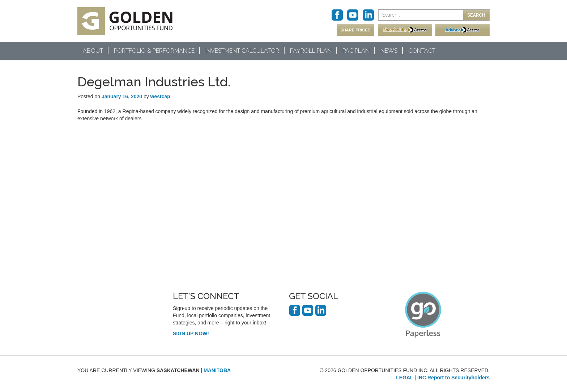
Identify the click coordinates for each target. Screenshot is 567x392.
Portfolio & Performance (154, 51)
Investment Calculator (242, 51)
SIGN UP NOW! (191, 333)
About (93, 51)
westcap (160, 96)
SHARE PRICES (356, 30)
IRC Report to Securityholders (453, 378)
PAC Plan (356, 51)
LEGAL (404, 378)
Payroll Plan (311, 51)
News (389, 51)
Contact (422, 51)
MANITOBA (217, 370)
